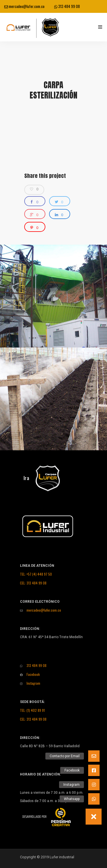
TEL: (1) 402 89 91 (32, 710)
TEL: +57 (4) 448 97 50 (36, 574)
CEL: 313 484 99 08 (33, 583)
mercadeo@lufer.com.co (24, 6)
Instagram (30, 683)
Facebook (30, 674)
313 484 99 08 (67, 6)
